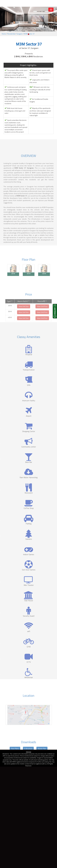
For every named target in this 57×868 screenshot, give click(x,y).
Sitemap (29, 752)
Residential (11, 34)
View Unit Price (42, 311)
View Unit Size (24, 311)
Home (4, 34)
